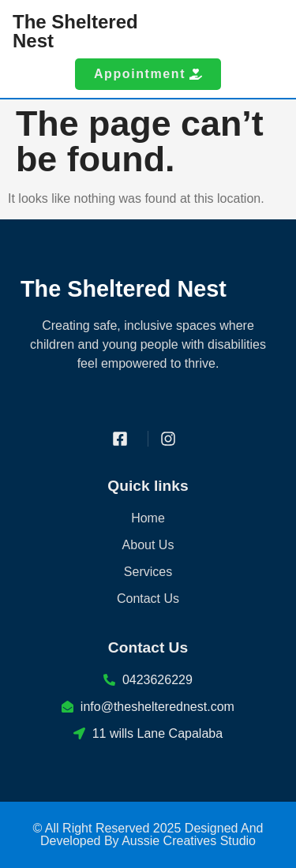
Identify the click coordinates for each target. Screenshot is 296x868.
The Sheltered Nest (75, 31)
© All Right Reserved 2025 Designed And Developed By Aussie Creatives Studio (148, 834)
